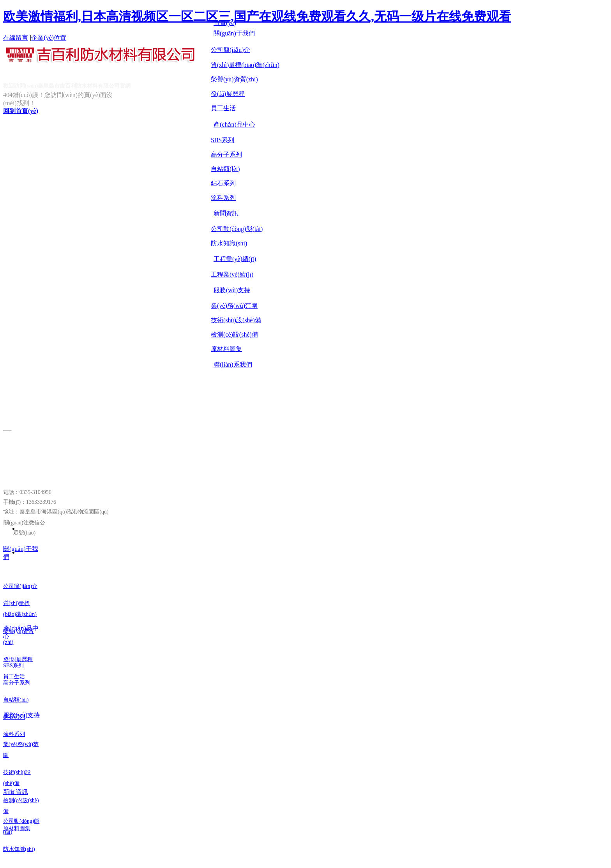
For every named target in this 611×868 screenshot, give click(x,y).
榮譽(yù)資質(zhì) (234, 79)
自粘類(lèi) (225, 169)
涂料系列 (223, 198)
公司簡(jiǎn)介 (230, 50)
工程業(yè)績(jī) (232, 274)
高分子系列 (226, 154)
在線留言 (16, 38)
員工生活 (223, 108)
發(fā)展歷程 (228, 94)
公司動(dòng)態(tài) (237, 229)
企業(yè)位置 (49, 38)
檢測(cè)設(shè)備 (234, 334)
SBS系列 (223, 140)
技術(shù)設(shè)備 (236, 320)
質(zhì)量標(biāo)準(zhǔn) (245, 65)
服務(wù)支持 (21, 715)
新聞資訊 (16, 792)
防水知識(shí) (229, 243)
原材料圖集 (226, 349)
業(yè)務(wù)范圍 (234, 306)
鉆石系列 (223, 183)
